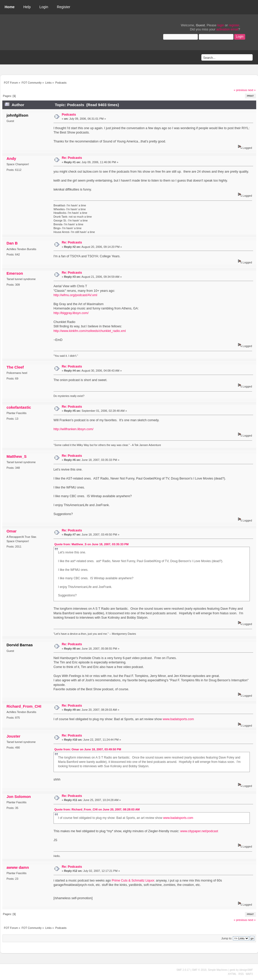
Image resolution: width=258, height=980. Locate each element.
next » (252, 90)
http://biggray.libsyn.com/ (71, 313)
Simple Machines (218, 970)
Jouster (13, 736)
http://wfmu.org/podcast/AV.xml (75, 295)
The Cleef (15, 367)
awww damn (18, 867)
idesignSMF (246, 970)
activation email (227, 29)
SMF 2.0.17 (183, 970)
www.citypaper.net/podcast (199, 831)
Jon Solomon (19, 797)
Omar (11, 531)
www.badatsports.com (178, 719)
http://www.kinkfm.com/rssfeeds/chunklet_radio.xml (90, 331)
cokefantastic (19, 407)
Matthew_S (16, 456)
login (221, 25)
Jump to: (227, 938)
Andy (11, 158)
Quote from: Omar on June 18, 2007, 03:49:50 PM (88, 749)
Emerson (15, 273)
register (234, 25)
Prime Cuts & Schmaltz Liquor (133, 881)
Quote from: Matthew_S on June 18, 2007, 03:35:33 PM (91, 544)
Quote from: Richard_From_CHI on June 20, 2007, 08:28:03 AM (97, 809)
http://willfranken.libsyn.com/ (74, 429)
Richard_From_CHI (24, 706)
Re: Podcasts (72, 158)
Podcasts (69, 115)
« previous (240, 90)
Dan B (12, 243)
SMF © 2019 (199, 970)
